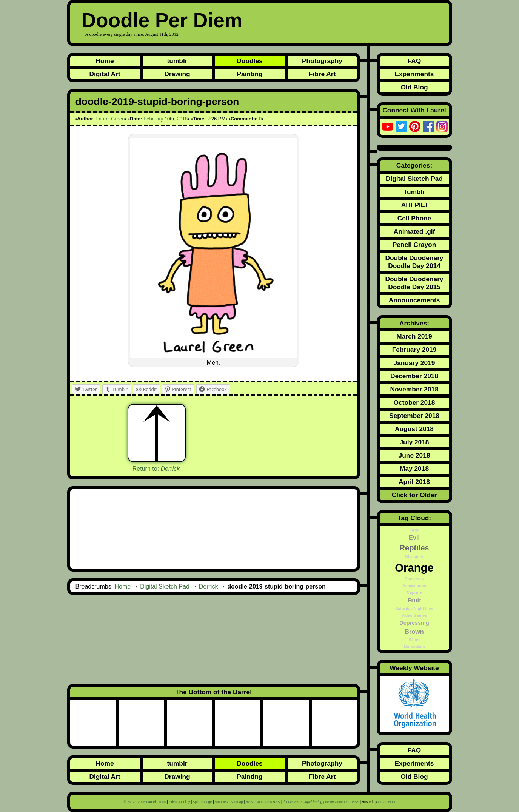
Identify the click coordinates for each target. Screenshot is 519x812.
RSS (249, 802)
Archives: (414, 323)
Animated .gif (414, 231)
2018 (182, 119)
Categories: (414, 165)
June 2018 (414, 455)
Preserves (414, 579)
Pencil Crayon (414, 245)
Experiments (414, 74)
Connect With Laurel (414, 110)
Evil (414, 538)
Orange (414, 568)
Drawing (177, 74)
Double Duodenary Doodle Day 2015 (414, 283)
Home (105, 61)
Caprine (414, 592)
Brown (414, 632)
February (153, 119)
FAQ (414, 61)
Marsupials (414, 647)
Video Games (414, 615)
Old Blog (414, 87)
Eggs (414, 530)
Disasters (414, 557)
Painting (249, 74)
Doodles (249, 61)
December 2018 (414, 376)
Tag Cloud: (414, 518)
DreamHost (387, 802)
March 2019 (414, 336)
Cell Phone (414, 218)
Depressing (414, 623)
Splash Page (203, 802)
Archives (221, 802)
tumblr (177, 61)
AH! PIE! (414, 205)
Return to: (156, 469)
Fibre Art (322, 74)
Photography (322, 61)
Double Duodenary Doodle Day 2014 (414, 262)
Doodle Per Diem (162, 20)
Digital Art (105, 74)
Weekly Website (414, 668)
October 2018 (414, 402)
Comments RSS (268, 802)
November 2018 (414, 389)
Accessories (414, 586)
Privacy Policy (179, 802)
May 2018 (414, 468)
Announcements (414, 300)
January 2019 (414, 363)
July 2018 (414, 442)
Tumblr (414, 192)
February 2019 (414, 350)
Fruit (414, 600)
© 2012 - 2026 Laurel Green (145, 802)
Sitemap (237, 802)
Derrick (209, 586)
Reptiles (414, 548)
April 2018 (414, 482)
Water (414, 640)
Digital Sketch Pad (165, 586)
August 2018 (414, 429)
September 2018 (414, 416)
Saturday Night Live (414, 609)
